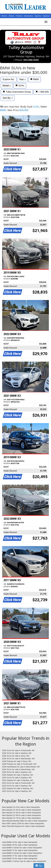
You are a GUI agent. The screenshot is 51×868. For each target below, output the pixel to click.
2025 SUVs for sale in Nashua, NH (17, 772)
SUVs (20, 86)
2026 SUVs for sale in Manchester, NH (18, 759)
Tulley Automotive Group (17, 92)
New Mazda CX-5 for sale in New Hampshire (21, 807)
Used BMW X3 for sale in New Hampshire (20, 842)
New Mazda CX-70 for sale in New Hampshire (21, 818)
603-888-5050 (31, 60)
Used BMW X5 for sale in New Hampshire (20, 845)
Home (4, 16)
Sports (38, 16)
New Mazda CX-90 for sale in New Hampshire (21, 815)
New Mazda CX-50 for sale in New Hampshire (21, 810)
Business (29, 16)
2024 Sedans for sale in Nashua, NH (17, 780)
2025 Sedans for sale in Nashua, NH (17, 775)
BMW (34, 79)
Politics (19, 16)
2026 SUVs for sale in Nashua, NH (17, 753)
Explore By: (9, 79)
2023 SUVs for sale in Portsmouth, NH (18, 783)
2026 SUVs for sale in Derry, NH (16, 756)
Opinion (46, 16)
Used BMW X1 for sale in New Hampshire (20, 850)
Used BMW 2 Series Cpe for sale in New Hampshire (24, 861)
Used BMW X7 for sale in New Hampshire (20, 856)
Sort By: (8, 98)
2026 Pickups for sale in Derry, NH (17, 761)
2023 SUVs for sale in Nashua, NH (17, 786)
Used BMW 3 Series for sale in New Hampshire (22, 848)
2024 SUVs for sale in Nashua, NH (17, 778)
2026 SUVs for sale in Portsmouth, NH (18, 750)
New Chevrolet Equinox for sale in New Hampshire (23, 826)
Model (7, 86)
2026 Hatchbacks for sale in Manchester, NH (21, 767)
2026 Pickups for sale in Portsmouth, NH (19, 764)
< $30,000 (42, 92)
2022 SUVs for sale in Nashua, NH (17, 791)
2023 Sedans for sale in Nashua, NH (17, 788)
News (11, 16)
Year (22, 79)
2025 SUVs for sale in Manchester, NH (18, 769)
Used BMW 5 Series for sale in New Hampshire (22, 853)
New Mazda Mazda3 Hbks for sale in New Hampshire (25, 821)
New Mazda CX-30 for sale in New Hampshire (21, 813)
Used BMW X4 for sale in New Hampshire (20, 858)
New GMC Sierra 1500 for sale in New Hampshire (23, 823)
